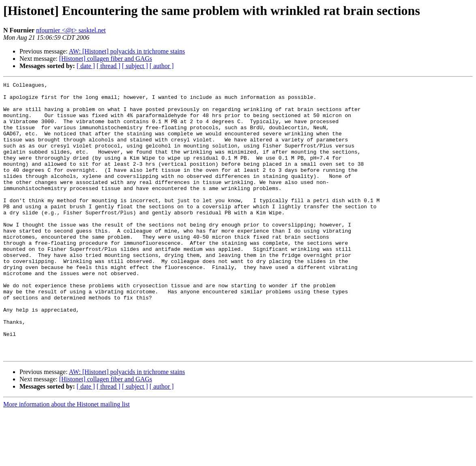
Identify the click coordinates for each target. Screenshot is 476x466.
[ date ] (86, 66)
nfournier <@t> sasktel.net (71, 30)
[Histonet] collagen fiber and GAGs (106, 59)
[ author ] (162, 66)
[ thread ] (108, 66)
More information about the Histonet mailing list (66, 459)
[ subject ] (135, 66)
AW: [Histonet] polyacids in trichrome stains (127, 51)
